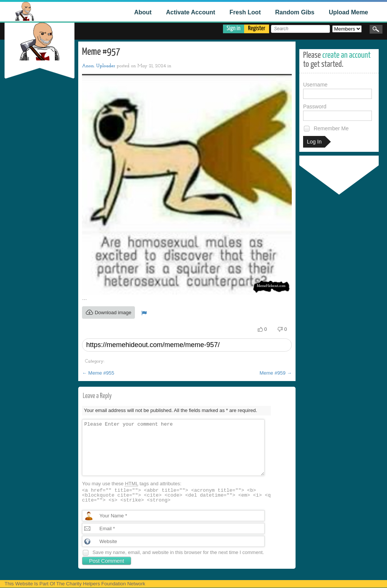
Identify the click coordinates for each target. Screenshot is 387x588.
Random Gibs (295, 12)
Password (337, 112)
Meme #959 (276, 373)
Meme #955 (98, 373)
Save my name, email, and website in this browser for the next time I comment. (178, 552)
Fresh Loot (245, 12)
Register (257, 29)
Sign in (234, 29)
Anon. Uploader (99, 66)
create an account (347, 55)
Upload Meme (348, 12)
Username (337, 90)
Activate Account (190, 12)
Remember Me (326, 129)
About (143, 12)
